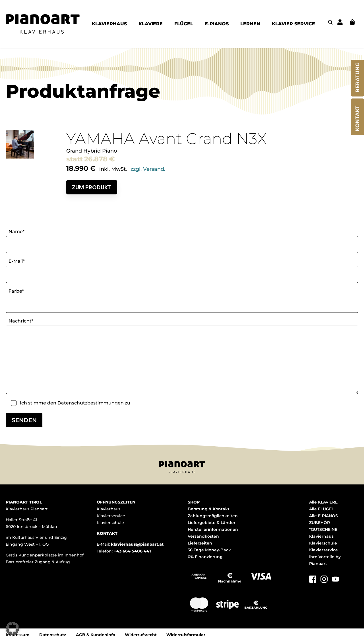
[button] (13, 628)
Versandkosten (203, 536)
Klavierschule (110, 523)
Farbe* (16, 291)
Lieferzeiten (200, 543)
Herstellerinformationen (213, 529)
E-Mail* (16, 261)
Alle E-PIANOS (323, 516)
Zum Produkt (92, 187)
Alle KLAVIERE (323, 502)
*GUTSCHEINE (323, 529)
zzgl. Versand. (148, 169)
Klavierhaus (108, 509)
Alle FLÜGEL (321, 509)
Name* (16, 232)
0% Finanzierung (205, 557)
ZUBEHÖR (319, 523)
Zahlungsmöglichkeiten (213, 516)
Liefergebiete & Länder (212, 523)
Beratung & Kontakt (209, 509)
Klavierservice (111, 516)
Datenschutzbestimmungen (91, 403)
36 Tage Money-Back (209, 550)
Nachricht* (21, 321)
